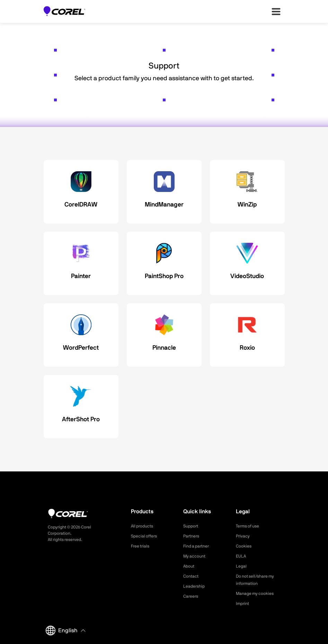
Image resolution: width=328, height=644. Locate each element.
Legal (242, 566)
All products (144, 526)
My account (196, 556)
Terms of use (250, 526)
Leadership (196, 586)
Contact (192, 576)
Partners (193, 536)
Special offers (146, 536)
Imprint (243, 604)
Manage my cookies (258, 594)
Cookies (245, 546)
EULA (242, 556)
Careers (192, 596)
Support (192, 526)
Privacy (244, 536)
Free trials (142, 546)
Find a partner (198, 546)
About (190, 566)
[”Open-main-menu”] (276, 11)
